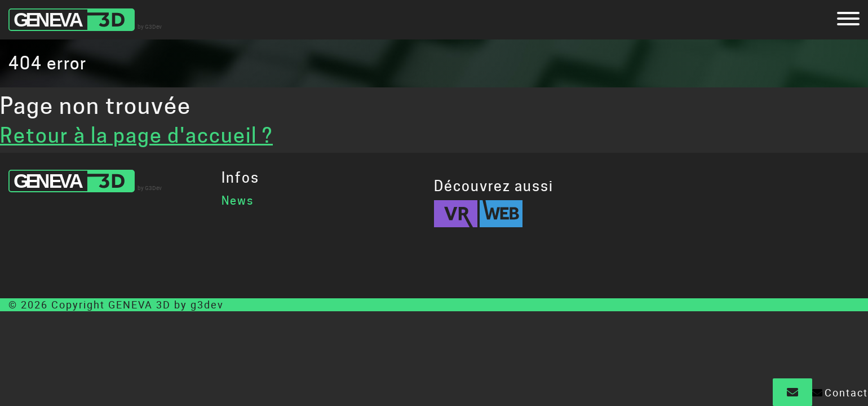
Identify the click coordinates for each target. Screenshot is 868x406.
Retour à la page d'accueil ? (136, 135)
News (238, 201)
